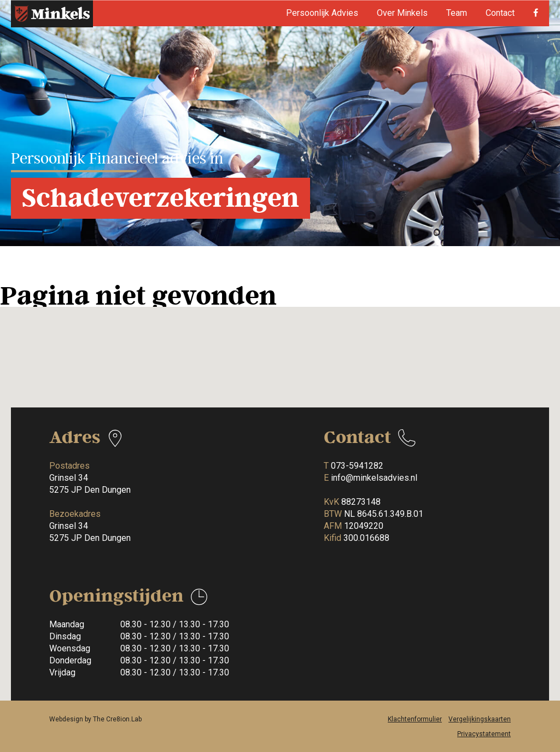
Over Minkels (402, 13)
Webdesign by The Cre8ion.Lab (95, 719)
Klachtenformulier (415, 719)
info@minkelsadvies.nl (374, 478)
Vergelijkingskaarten (480, 719)
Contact (500, 13)
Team (457, 13)
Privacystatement (484, 734)
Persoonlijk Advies (322, 13)
